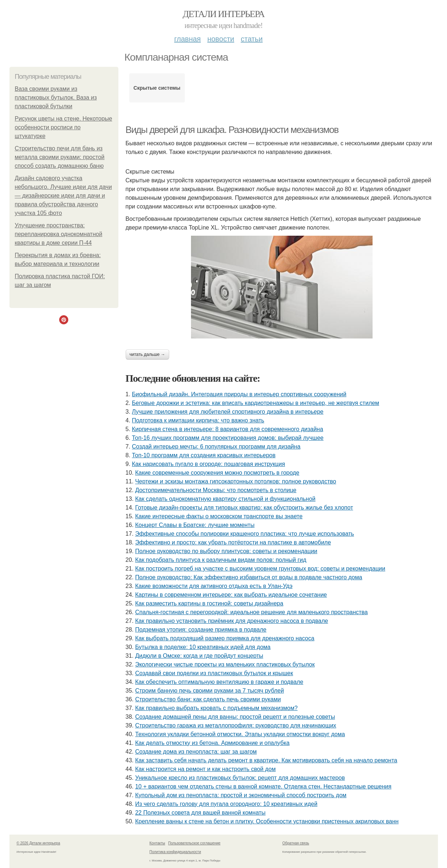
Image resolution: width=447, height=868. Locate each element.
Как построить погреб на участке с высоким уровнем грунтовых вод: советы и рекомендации (260, 569)
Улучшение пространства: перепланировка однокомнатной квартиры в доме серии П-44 (59, 234)
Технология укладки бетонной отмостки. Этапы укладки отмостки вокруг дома (240, 734)
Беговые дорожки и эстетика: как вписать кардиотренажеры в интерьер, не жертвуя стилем (255, 403)
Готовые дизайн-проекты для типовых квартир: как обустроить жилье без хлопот (244, 508)
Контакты (157, 843)
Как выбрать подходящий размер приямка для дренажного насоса (225, 638)
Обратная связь (296, 843)
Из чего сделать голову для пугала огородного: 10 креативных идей (226, 804)
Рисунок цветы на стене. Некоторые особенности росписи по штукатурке (64, 127)
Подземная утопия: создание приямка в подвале (201, 630)
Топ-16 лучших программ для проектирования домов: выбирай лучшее (228, 438)
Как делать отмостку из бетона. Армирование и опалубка (212, 743)
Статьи (252, 39)
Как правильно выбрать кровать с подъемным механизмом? (216, 708)
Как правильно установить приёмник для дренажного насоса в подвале (231, 621)
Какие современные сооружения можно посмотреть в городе (217, 473)
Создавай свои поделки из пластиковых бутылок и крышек (214, 673)
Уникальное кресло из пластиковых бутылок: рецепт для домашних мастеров (240, 778)
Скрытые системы (157, 88)
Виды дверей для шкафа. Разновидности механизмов (232, 130)
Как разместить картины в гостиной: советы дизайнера (209, 603)
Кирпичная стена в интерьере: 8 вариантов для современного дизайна (227, 429)
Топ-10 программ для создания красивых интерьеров (204, 455)
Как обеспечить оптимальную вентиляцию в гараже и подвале (219, 682)
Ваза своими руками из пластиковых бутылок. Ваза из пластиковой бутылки (56, 98)
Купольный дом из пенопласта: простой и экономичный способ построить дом (241, 795)
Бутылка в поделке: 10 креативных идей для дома (203, 647)
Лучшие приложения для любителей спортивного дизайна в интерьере (227, 412)
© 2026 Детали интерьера (38, 843)
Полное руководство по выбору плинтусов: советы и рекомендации (226, 551)
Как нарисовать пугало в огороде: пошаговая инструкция (208, 464)
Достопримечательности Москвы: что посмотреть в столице (216, 490)
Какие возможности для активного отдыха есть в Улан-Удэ (214, 586)
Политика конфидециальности (175, 852)
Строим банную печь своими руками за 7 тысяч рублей (210, 691)
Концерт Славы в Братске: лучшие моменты (195, 525)
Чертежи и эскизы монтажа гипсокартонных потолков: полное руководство (236, 481)
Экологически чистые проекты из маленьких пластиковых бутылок (225, 664)
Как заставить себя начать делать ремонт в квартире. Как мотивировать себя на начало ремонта (266, 760)
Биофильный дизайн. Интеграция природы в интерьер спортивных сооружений (239, 394)
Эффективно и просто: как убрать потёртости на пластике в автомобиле (233, 542)
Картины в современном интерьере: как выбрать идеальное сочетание (231, 595)
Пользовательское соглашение (194, 843)
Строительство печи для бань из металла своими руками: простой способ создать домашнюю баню (60, 157)
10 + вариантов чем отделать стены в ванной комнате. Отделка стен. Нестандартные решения (263, 786)
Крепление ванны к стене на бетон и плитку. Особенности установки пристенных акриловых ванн (267, 821)
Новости (221, 39)
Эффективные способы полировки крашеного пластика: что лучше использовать (245, 534)
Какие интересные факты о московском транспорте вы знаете (219, 516)
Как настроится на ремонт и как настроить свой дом (205, 769)
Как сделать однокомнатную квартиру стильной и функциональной (225, 499)
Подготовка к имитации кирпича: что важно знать (198, 420)
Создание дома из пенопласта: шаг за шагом (196, 752)
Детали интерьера (223, 14)
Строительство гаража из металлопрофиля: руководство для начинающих (236, 725)
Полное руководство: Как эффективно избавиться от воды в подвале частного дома (249, 577)
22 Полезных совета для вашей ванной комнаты (200, 813)
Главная (188, 39)
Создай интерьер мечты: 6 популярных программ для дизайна (216, 447)
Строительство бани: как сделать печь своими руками (208, 699)
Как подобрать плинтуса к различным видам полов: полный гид (221, 560)
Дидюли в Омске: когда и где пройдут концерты (199, 656)
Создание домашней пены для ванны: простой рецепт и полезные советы (235, 717)
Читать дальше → (147, 354)
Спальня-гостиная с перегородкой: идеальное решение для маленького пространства (251, 612)
